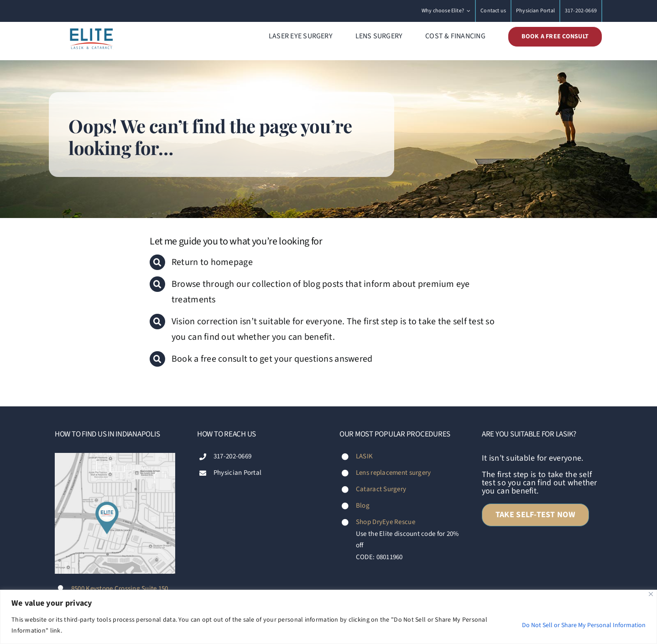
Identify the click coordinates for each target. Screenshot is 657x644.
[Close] (651, 594)
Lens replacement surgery (393, 473)
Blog (363, 506)
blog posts (323, 284)
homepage (232, 262)
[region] (328, 617)
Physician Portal (237, 473)
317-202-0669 (232, 456)
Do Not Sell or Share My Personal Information (584, 625)
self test (468, 322)
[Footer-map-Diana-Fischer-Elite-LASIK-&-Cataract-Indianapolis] (115, 457)
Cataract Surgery (381, 489)
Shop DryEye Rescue (386, 522)
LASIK (364, 456)
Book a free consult (210, 359)
